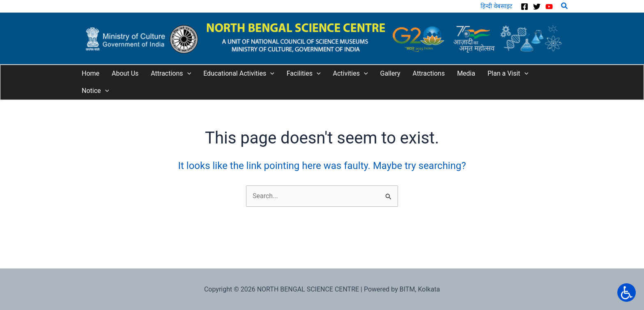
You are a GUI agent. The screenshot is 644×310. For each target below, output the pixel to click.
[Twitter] (537, 7)
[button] (565, 6)
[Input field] (389, 194)
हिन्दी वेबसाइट (497, 6)
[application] (187, 74)
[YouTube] (549, 7)
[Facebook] (524, 7)
